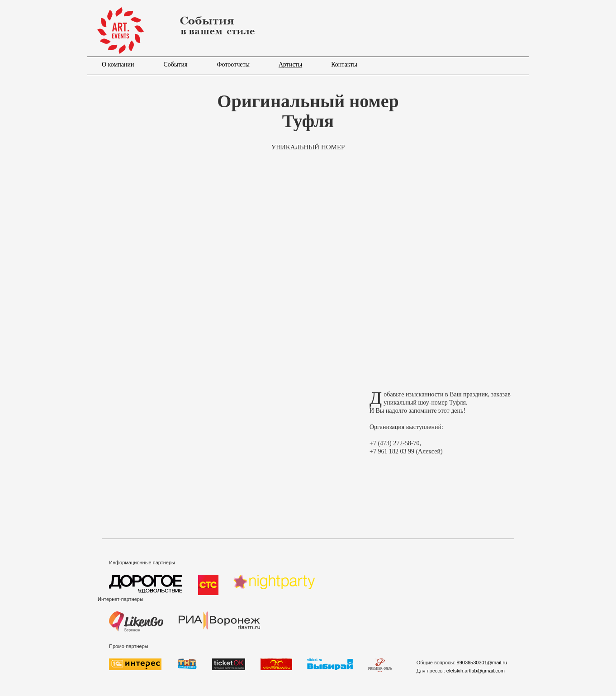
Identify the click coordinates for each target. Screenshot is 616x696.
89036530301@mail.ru (482, 663)
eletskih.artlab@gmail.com (476, 671)
